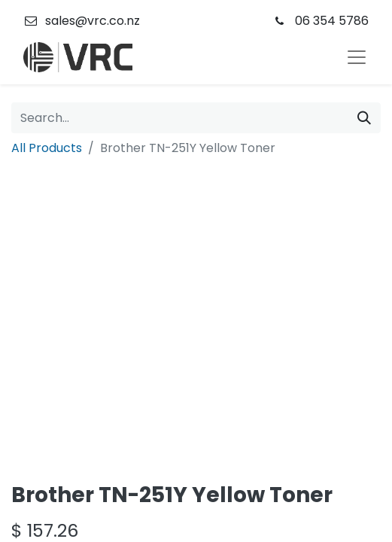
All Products (47, 148)
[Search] (364, 118)
